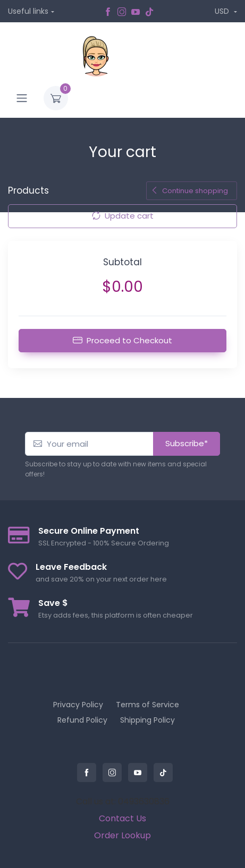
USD (223, 11)
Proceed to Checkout (122, 340)
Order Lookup (122, 835)
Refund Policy (82, 720)
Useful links (28, 11)
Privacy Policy (78, 705)
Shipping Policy (147, 720)
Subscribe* (187, 443)
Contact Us (122, 818)
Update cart (123, 216)
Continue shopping (189, 191)
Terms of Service (147, 705)
